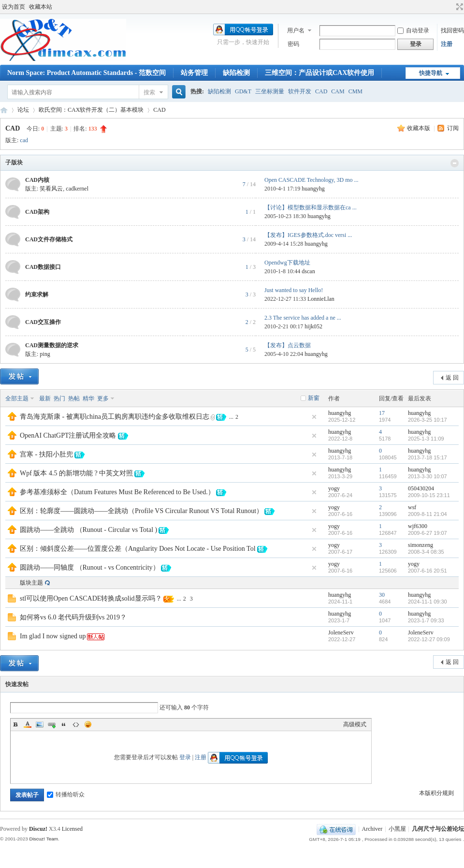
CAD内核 (37, 180)
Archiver (372, 829)
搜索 (149, 92)
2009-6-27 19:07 (428, 533)
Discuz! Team (43, 839)
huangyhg (313, 189)
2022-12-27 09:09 (429, 639)
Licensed (72, 829)
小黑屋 (397, 829)
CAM (338, 91)
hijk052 (313, 326)
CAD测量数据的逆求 (52, 345)
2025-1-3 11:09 (426, 439)
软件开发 (300, 91)
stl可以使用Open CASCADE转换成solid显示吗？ (91, 598)
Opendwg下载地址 (287, 263)
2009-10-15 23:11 (429, 495)
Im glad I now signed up (53, 636)
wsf (412, 507)
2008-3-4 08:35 (426, 552)
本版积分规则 (436, 793)
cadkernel (77, 189)
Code (76, 724)
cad (24, 140)
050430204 (421, 488)
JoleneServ (341, 633)
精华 (88, 398)
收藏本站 (41, 7)
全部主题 (17, 398)
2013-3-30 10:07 (428, 476)
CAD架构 (37, 212)
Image (40, 724)
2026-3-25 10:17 (428, 420)
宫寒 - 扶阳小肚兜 (46, 454)
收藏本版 (419, 128)
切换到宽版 (458, 7)
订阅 (453, 128)
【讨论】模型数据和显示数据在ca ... (311, 207)
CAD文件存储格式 (49, 239)
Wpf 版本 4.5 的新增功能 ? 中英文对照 (76, 473)
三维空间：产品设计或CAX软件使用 (319, 73)
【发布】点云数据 (288, 345)
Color (28, 724)
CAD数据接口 (43, 267)
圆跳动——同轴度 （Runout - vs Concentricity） (90, 567)
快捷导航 (431, 73)
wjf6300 (418, 526)
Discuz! (38, 829)
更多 (103, 398)
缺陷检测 (236, 73)
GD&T (243, 91)
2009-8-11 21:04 (428, 514)
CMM (355, 91)
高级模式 (355, 724)
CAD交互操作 (43, 322)
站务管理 (194, 73)
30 (382, 595)
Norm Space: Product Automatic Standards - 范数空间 (87, 73)
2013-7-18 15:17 (428, 457)
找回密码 (452, 30)
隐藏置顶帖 (314, 417)
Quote (64, 724)
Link (52, 724)
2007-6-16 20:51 (428, 571)
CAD (321, 91)
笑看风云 (51, 189)
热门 (59, 398)
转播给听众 (66, 794)
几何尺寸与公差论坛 (4, 110)
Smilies (88, 724)
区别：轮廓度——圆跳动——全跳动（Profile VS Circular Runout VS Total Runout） (141, 511)
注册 (447, 44)
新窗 (314, 398)
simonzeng (420, 545)
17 (382, 413)
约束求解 (37, 294)
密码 (293, 44)
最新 (45, 398)
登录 (185, 757)
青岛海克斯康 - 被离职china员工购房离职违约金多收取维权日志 (115, 417)
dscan (308, 271)
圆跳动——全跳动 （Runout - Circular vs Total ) (88, 530)
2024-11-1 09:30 (428, 602)
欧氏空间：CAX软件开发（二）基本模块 (91, 110)
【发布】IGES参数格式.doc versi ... (308, 235)
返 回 (452, 378)
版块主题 (31, 583)
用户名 (296, 30)
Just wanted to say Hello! (294, 290)
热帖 (74, 398)
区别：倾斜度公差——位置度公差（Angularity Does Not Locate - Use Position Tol (138, 549)
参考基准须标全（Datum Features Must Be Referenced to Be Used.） (117, 492)
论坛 (23, 110)
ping (45, 354)
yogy (334, 488)
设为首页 (14, 7)
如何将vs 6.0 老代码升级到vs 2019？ (73, 617)
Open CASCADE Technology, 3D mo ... (311, 180)
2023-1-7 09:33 (426, 620)
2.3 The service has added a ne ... (303, 318)
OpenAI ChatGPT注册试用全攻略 (68, 435)
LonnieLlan (321, 299)
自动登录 (413, 30)
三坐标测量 (270, 91)
